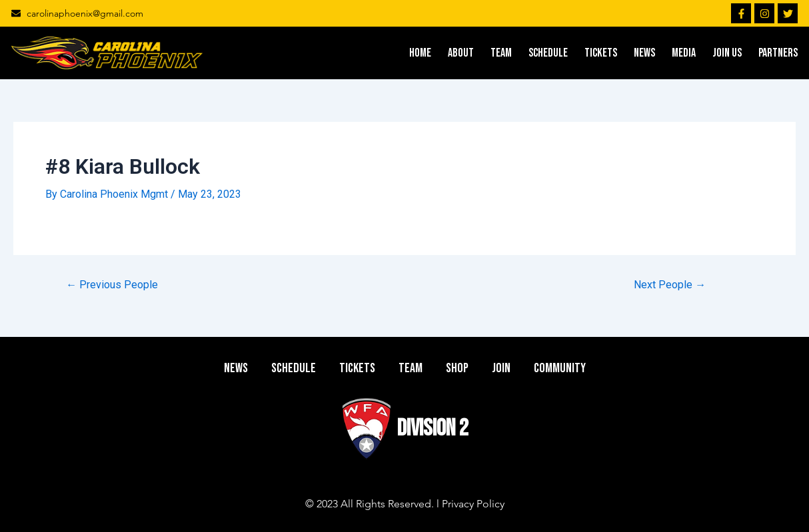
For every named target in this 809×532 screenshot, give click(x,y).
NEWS (644, 53)
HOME (420, 53)
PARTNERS (778, 53)
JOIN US (727, 53)
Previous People (112, 285)
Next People (670, 285)
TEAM (501, 53)
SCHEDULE (548, 53)
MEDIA (684, 53)
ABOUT (461, 53)
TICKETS (601, 53)
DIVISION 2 (433, 428)
